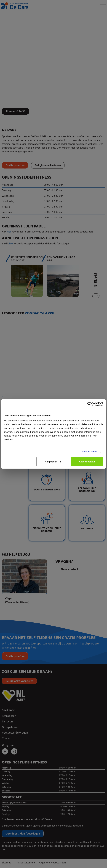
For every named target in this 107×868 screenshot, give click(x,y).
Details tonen (90, 452)
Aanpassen (53, 461)
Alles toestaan (87, 461)
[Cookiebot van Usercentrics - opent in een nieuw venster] (90, 404)
